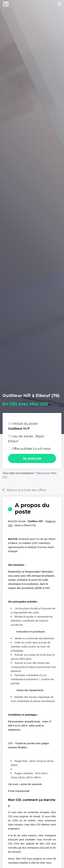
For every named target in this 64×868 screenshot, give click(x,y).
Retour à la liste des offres (27, 490)
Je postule (32, 458)
